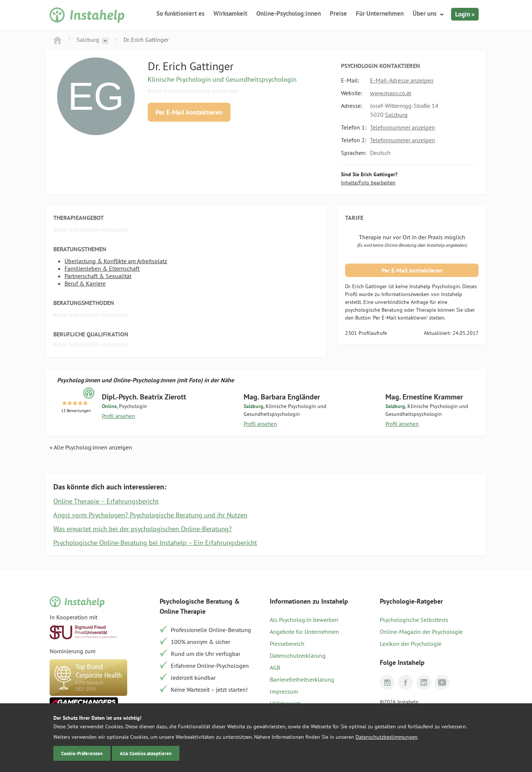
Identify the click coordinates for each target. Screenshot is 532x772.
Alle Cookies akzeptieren (146, 753)
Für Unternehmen (380, 13)
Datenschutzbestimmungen (387, 737)
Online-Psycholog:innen (289, 13)
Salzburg (88, 40)
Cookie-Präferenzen (82, 753)
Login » (465, 14)
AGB (275, 667)
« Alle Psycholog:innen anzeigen (91, 447)
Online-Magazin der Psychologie (421, 632)
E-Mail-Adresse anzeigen (402, 80)
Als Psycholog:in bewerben (304, 620)
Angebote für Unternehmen (304, 632)
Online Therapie (183, 611)
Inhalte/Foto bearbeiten (368, 183)
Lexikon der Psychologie (411, 644)
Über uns (425, 13)
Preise (338, 13)
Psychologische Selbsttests (414, 620)
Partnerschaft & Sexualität (98, 276)
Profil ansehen (118, 416)
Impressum (284, 691)
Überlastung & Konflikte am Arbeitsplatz (116, 261)
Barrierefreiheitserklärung (302, 679)
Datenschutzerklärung (298, 656)
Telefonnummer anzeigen (403, 127)
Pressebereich (287, 644)
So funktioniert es (180, 13)
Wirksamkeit (230, 13)
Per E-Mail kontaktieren (189, 112)
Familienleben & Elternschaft (102, 268)
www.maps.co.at (391, 93)
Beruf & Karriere (85, 283)
